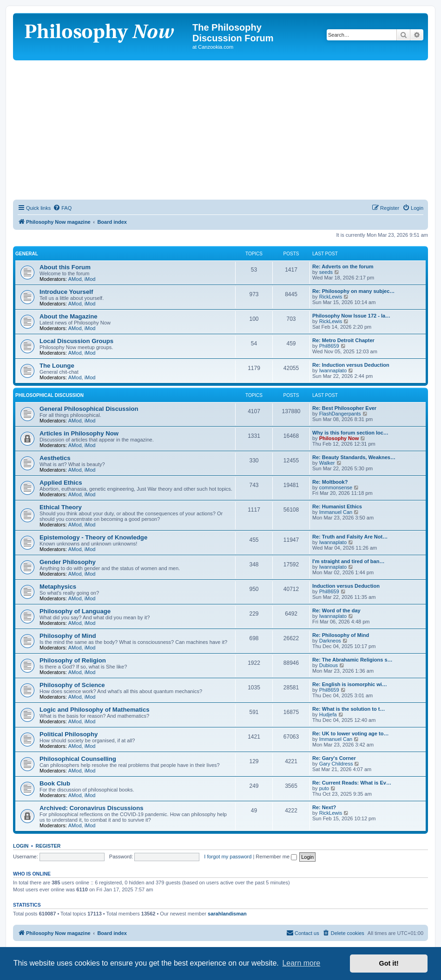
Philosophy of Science (72, 685)
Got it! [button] (389, 963)
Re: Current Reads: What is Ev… (352, 783)
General (27, 254)
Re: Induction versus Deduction (351, 365)
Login (21, 846)
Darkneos (330, 641)
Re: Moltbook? (330, 482)
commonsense (336, 487)
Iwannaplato (333, 370)
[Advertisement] (220, 130)
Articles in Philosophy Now (79, 433)
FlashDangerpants (340, 414)
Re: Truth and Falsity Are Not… (350, 537)
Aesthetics (55, 458)
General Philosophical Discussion (89, 409)
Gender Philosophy (68, 562)
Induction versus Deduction (346, 586)
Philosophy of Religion (73, 660)
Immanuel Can (336, 512)
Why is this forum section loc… (350, 433)
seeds (326, 272)
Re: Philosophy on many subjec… (353, 291)
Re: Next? (324, 807)
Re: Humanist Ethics (337, 506)
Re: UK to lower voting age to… (350, 733)
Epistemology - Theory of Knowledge (93, 537)
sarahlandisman (227, 914)
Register (48, 846)
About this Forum (65, 267)
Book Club (55, 783)
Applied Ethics (61, 483)
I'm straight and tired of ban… (348, 561)
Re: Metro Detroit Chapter (343, 340)
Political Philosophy (69, 734)
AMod (75, 279)
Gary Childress (336, 764)
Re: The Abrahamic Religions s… (352, 660)
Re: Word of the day (336, 610)
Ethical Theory (61, 507)
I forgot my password (228, 857)
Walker (327, 463)
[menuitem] (62, 208)
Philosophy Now (339, 438)
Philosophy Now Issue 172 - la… (351, 316)
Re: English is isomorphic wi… (350, 684)
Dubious (329, 665)
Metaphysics (58, 587)
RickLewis (331, 297)
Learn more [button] (301, 963)
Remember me (276, 857)
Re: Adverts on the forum (343, 266)
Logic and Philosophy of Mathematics (95, 710)
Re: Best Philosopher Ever (344, 408)
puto (324, 788)
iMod (90, 279)
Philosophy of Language (75, 611)
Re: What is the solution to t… (349, 709)
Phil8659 (329, 346)
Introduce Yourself (66, 292)
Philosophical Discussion (49, 395)
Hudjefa (328, 714)
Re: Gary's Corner (334, 758)
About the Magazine (69, 316)
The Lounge (57, 366)
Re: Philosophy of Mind (341, 635)
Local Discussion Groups (76, 341)
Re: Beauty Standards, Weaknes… (354, 457)
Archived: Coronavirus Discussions (92, 808)
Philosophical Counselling (78, 759)
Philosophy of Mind (68, 636)
